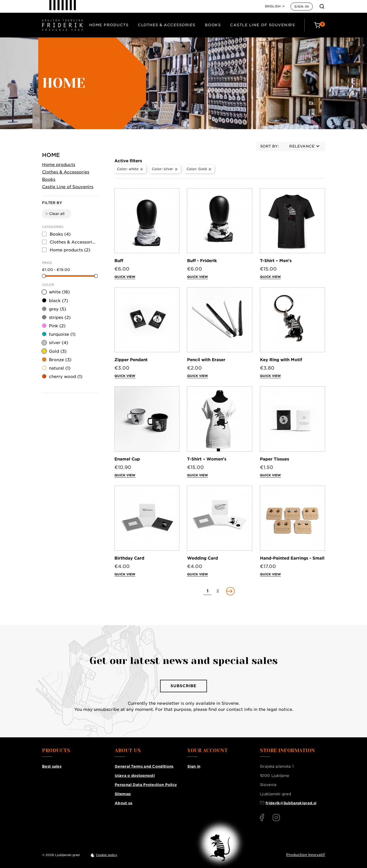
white (59, 292)
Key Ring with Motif (281, 360)
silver (58, 343)
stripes (60, 317)
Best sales (52, 766)
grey (57, 309)
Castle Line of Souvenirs (263, 25)
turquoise (62, 334)
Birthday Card (129, 558)
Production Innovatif (306, 855)
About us (123, 803)
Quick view (125, 277)
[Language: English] (275, 6)
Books (213, 25)
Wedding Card (202, 558)
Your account (207, 751)
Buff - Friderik (202, 261)
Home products (109, 25)
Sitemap (123, 794)
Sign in (302, 6)
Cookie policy (107, 855)
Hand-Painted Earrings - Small (292, 558)
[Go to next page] (230, 591)
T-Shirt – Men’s (276, 261)
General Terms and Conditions (144, 766)
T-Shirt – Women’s (207, 459)
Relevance (304, 146)
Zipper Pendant (131, 360)
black (58, 301)
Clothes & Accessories (167, 25)
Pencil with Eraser (206, 360)
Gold (58, 351)
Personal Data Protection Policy (146, 785)
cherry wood (66, 377)
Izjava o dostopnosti (135, 776)
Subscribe (183, 686)
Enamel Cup (127, 459)
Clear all (55, 214)
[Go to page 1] (207, 591)
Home (51, 155)
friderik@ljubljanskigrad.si (291, 803)
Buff (119, 261)
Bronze (60, 360)
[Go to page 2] (218, 591)
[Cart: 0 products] (319, 25)
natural (60, 368)
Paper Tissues (274, 459)
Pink (57, 326)
